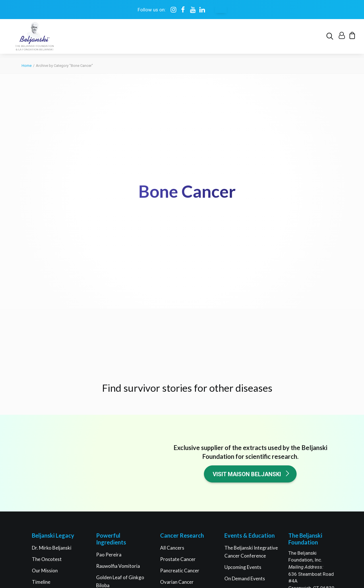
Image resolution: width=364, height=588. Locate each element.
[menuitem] (331, 39)
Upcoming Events (243, 414)
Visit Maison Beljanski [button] (252, 321)
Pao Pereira (109, 402)
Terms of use (152, 546)
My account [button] (315, 488)
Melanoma (171, 452)
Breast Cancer (175, 441)
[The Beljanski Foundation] (34, 39)
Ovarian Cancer (177, 429)
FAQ (37, 452)
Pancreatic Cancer (180, 418)
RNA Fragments (113, 444)
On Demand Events (245, 426)
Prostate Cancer (178, 406)
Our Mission (45, 418)
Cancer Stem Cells (179, 463)
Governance (45, 441)
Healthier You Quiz (244, 468)
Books (231, 437)
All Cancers (172, 395)
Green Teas (108, 455)
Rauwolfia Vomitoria (118, 413)
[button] (331, 39)
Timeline (41, 429)
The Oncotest (47, 406)
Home (27, 66)
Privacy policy (181, 546)
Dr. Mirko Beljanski (52, 395)
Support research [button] (316, 450)
